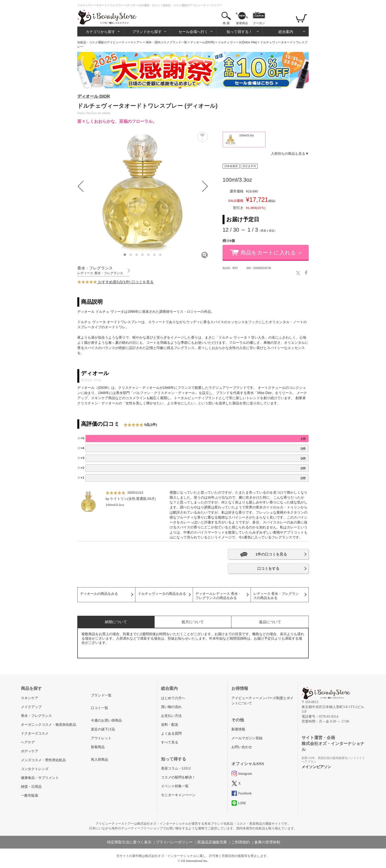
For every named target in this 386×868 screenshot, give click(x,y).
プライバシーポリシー (174, 842)
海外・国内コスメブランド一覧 (166, 42)
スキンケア (30, 698)
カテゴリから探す (100, 32)
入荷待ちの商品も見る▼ (290, 154)
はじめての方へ (173, 698)
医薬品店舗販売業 (212, 842)
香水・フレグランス (36, 716)
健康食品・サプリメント (40, 778)
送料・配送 (170, 725)
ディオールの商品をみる (99, 594)
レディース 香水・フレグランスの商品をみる (276, 596)
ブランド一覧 (101, 695)
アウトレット (101, 738)
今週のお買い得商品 (106, 720)
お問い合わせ (242, 747)
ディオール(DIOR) (202, 42)
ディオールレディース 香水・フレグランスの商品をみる (218, 596)
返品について (270, 622)
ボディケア (30, 751)
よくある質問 (171, 734)
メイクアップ (31, 707)
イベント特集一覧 (175, 786)
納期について (116, 622)
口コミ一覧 (99, 708)
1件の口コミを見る (271, 554)
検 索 (226, 23)
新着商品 (242, 23)
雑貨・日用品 (31, 787)
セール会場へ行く (193, 32)
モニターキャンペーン (178, 795)
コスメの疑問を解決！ (178, 777)
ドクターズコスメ (35, 734)
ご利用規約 (241, 842)
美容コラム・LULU (176, 768)
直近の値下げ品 (103, 729)
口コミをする (268, 568)
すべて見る (170, 742)
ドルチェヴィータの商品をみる (162, 594)
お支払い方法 (171, 716)
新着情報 (238, 729)
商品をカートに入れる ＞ (272, 253)
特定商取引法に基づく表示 (129, 842)
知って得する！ (239, 32)
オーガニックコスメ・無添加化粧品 (48, 725)
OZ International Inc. (195, 861)
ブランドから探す (147, 32)
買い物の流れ (171, 707)
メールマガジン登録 (247, 738)
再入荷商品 (99, 760)
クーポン (259, 23)
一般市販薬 (30, 796)
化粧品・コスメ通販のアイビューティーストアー (110, 42)
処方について (193, 622)
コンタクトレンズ (35, 769)
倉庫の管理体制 (267, 842)
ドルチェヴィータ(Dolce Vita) (237, 42)
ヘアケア (28, 742)
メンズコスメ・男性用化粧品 (43, 760)
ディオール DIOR (94, 96)
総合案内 (286, 32)
